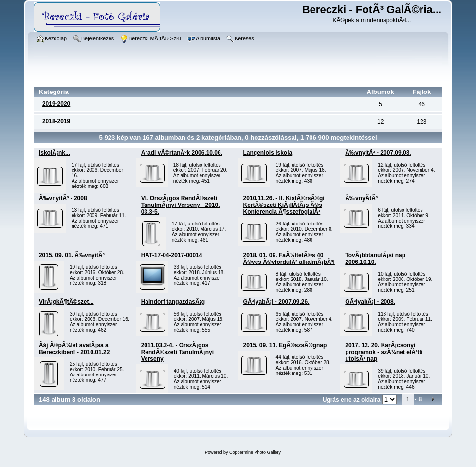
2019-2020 (56, 104)
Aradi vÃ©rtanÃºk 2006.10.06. (182, 153)
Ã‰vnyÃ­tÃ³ (361, 198)
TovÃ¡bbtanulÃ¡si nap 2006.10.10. (375, 259)
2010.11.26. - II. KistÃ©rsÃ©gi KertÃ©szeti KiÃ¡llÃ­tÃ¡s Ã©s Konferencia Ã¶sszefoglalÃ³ (284, 205)
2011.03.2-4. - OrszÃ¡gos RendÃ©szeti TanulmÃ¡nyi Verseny (177, 352)
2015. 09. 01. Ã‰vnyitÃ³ (72, 255)
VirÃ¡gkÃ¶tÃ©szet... (66, 302)
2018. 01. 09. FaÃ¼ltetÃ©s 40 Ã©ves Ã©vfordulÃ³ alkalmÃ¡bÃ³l (289, 259)
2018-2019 (56, 121)
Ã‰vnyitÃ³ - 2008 (63, 198)
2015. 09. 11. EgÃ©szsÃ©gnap (285, 345)
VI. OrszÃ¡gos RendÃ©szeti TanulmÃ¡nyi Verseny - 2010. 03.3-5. (181, 205)
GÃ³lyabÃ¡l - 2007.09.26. (276, 302)
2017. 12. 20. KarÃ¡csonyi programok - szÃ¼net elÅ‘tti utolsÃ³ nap (384, 352)
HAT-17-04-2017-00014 (172, 255)
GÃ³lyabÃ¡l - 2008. (370, 302)
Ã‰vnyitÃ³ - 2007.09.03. (378, 153)
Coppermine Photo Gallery (255, 452)
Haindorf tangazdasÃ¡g (173, 302)
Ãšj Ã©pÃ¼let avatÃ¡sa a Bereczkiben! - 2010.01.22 (74, 349)
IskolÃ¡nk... (55, 153)
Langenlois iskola (267, 153)
